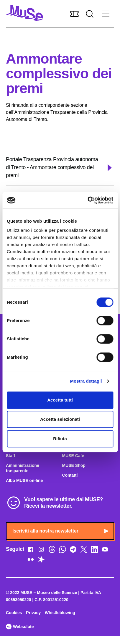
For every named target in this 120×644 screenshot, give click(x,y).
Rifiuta (60, 439)
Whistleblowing (60, 613)
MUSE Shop (74, 465)
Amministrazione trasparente (23, 468)
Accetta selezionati (60, 419)
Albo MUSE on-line (24, 480)
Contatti (70, 475)
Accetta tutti (60, 400)
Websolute (20, 627)
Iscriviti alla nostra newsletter (60, 531)
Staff (10, 456)
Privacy (33, 613)
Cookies (14, 613)
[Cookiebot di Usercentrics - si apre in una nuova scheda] (87, 200)
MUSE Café (73, 456)
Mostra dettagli (86, 381)
